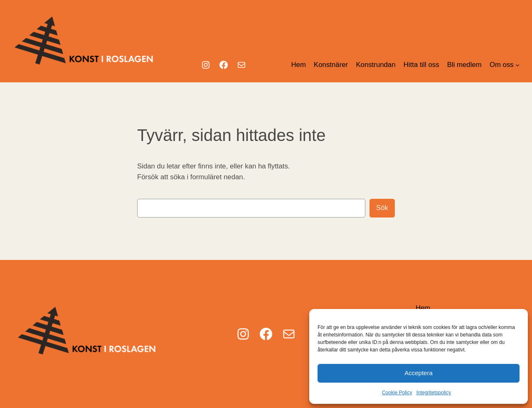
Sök (382, 208)
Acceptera (419, 373)
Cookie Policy (397, 393)
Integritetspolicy (434, 393)
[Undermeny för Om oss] (517, 65)
